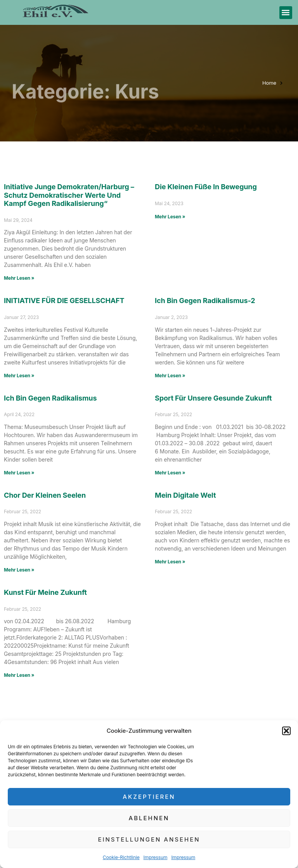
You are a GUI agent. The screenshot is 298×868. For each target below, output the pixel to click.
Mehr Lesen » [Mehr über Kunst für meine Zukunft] (19, 675)
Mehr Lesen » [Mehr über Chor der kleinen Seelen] (19, 570)
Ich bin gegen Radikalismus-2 (205, 301)
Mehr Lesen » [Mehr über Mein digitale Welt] (170, 562)
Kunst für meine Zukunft (45, 592)
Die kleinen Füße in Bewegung (206, 187)
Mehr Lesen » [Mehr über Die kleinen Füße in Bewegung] (170, 217)
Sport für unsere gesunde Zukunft (213, 398)
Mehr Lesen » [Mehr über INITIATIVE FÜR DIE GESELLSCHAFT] (19, 376)
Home (269, 83)
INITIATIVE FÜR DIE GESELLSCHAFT (64, 301)
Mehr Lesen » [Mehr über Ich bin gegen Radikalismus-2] (170, 376)
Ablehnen (149, 818)
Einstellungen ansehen (149, 839)
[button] (286, 731)
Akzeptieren (149, 797)
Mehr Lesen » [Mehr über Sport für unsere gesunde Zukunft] (170, 473)
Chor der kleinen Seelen (55, 495)
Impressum (156, 857)
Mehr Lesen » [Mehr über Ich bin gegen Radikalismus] (19, 473)
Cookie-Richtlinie (121, 857)
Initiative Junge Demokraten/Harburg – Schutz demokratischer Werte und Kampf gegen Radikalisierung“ (69, 195)
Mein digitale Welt (185, 495)
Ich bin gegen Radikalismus (50, 398)
